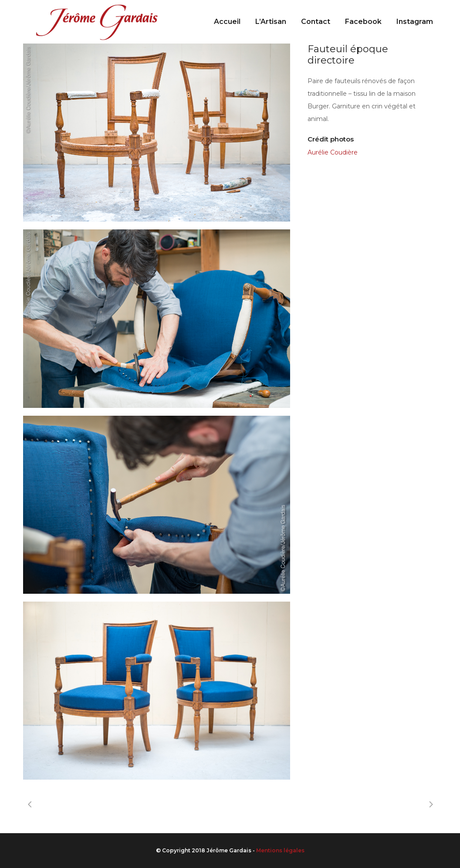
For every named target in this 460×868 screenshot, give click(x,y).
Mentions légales (280, 850)
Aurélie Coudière (333, 152)
